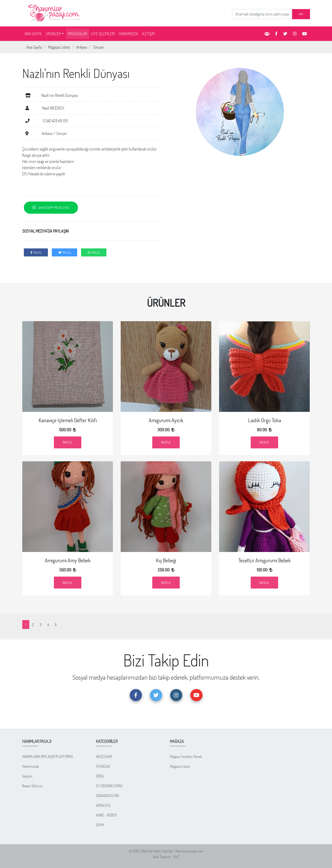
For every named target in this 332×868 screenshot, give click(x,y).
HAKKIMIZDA (128, 34)
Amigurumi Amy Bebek (68, 560)
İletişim (27, 776)
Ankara (82, 47)
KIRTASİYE (103, 805)
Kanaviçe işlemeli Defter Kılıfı (68, 420)
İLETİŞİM (149, 34)
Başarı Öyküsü (33, 786)
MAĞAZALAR (77, 34)
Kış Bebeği (166, 560)
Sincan (99, 47)
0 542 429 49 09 (46, 121)
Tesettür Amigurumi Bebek (264, 560)
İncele (68, 442)
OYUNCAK (103, 766)
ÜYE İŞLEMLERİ (103, 34)
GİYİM (100, 825)
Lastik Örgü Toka (264, 420)
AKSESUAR (104, 756)
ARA (301, 14)
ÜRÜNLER (53, 34)
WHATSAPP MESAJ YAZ (51, 207)
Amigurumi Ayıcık (166, 420)
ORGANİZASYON (107, 795)
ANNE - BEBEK (106, 815)
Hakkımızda (31, 766)
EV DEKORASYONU (109, 786)
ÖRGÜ (100, 776)
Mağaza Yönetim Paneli (186, 756)
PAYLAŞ (36, 252)
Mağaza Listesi (59, 47)
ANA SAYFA (34, 33)
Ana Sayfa (34, 47)
